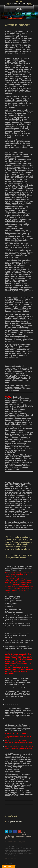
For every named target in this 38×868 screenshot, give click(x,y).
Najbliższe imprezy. (15, 822)
